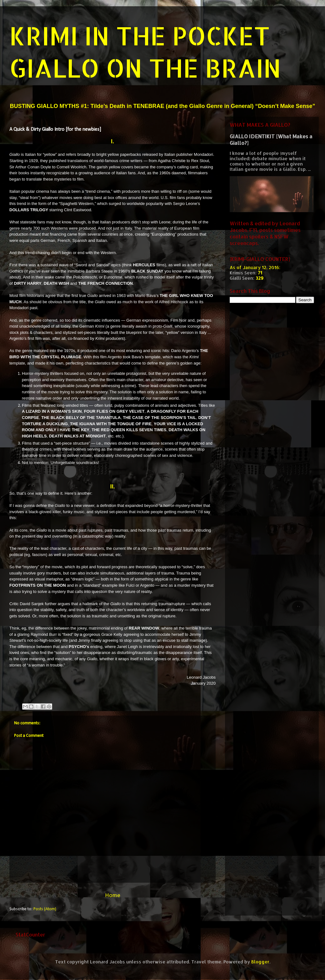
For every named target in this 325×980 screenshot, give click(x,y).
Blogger (260, 962)
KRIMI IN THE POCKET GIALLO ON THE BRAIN (145, 52)
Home (113, 896)
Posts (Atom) (45, 909)
